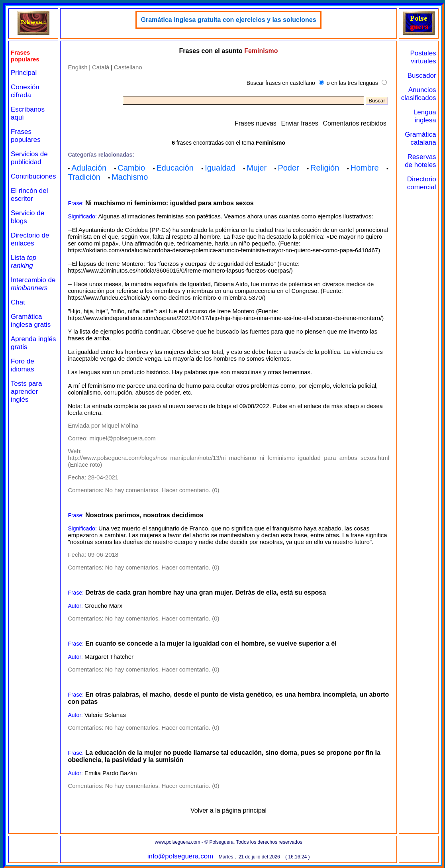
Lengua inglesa (425, 116)
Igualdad (220, 168)
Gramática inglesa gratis (31, 321)
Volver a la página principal (228, 810)
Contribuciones (33, 176)
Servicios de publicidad (29, 158)
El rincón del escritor (29, 195)
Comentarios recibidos (355, 123)
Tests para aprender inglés (26, 392)
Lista (24, 262)
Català (101, 67)
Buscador (422, 76)
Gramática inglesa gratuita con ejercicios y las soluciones (228, 20)
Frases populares (26, 136)
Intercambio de (33, 284)
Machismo (130, 177)
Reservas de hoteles (420, 161)
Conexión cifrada (25, 91)
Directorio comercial (422, 183)
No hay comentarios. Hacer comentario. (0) (162, 490)
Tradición (84, 177)
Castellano (128, 67)
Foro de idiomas (23, 365)
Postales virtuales (423, 57)
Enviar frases (299, 123)
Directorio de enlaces (30, 239)
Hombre (365, 168)
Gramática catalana (420, 138)
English (77, 67)
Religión (325, 168)
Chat (18, 302)
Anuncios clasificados (419, 94)
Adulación (89, 168)
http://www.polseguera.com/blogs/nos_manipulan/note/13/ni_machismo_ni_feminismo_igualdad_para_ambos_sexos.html (228, 458)
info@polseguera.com (180, 856)
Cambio (131, 168)
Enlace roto (85, 464)
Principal (24, 73)
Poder (288, 168)
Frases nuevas (256, 123)
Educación (175, 168)
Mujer (257, 168)
